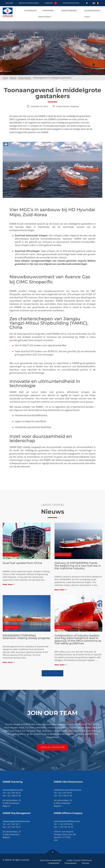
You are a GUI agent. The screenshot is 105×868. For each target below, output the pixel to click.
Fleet (87, 17)
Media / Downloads (29, 3)
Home (5, 78)
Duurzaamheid (93, 11)
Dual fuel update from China (22, 563)
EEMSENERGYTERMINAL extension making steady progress (26, 637)
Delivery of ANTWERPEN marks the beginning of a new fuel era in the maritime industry (78, 566)
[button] (87, 3)
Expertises (49, 11)
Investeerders (70, 11)
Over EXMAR (45, 17)
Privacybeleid (71, 863)
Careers (51, 3)
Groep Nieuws (25, 78)
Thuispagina (31, 11)
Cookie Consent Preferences (79, 860)
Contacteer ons (71, 3)
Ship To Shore (11, 555)
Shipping (74, 106)
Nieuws (9, 3)
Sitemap (86, 863)
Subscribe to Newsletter (50, 860)
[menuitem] (94, 3)
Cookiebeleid (53, 863)
